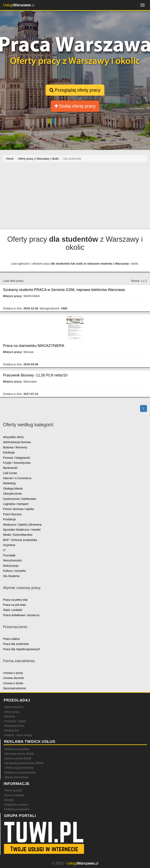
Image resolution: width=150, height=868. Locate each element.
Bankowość (10, 468)
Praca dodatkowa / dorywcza (21, 615)
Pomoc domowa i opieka (19, 509)
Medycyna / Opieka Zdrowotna (22, 525)
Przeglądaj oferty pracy (75, 90)
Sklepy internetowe (16, 777)
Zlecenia (9, 716)
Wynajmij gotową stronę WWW (24, 763)
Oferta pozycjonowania (19, 768)
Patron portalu (13, 790)
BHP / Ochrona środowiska (20, 540)
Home (10, 159)
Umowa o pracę (13, 673)
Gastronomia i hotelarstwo (20, 499)
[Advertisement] (75, 198)
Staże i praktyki (13, 610)
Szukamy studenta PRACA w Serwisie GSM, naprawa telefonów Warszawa (64, 290)
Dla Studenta (11, 576)
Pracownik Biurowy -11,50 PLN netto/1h (35, 375)
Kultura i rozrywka (14, 571)
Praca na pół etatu (15, 605)
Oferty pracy (12, 712)
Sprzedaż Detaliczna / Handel (22, 530)
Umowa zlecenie (13, 678)
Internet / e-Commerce (17, 478)
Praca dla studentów (16, 644)
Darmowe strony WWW (19, 754)
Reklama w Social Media (20, 773)
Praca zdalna (11, 639)
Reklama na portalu (17, 749)
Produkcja (9, 519)
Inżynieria (9, 545)
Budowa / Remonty (15, 447)
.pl (19, 5)
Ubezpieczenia (12, 494)
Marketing (9, 483)
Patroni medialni (14, 795)
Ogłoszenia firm (14, 707)
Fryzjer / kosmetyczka (17, 463)
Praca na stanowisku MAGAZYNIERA (34, 346)
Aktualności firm (14, 726)
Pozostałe (9, 555)
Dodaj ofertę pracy (75, 106)
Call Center (10, 473)
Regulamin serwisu (16, 805)
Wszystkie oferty (13, 437)
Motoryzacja (11, 566)
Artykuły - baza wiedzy (18, 735)
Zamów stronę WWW (18, 758)
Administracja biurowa (17, 442)
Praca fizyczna (12, 514)
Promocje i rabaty (15, 721)
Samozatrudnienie (14, 688)
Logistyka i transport (16, 504)
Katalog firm (12, 730)
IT (4, 550)
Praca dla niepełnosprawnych (22, 649)
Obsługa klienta (13, 489)
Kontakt (9, 800)
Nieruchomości (12, 560)
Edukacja (9, 452)
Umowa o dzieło (13, 683)
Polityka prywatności (17, 809)
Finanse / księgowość (17, 458)
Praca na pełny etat (15, 600)
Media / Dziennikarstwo (18, 535)
